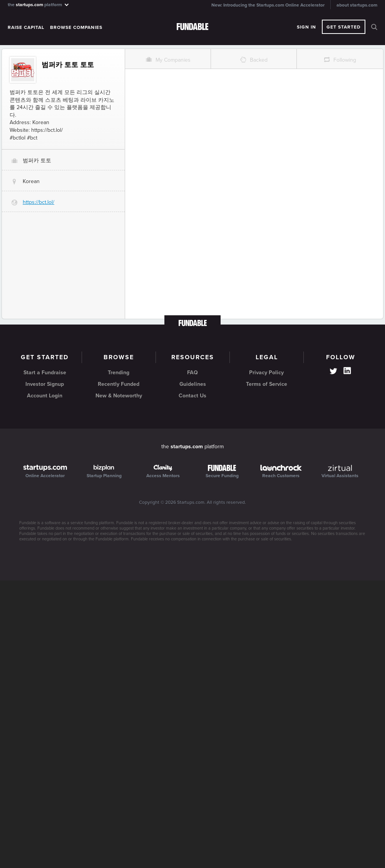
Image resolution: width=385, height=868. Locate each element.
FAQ (192, 373)
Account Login (45, 396)
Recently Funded (119, 384)
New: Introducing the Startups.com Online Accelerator (268, 5)
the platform (39, 4)
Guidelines (193, 384)
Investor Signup (45, 384)
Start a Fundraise (45, 373)
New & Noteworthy (119, 396)
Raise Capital (26, 27)
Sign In (306, 27)
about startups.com (357, 5)
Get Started (344, 27)
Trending (119, 373)
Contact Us (192, 396)
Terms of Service (267, 384)
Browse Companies (76, 27)
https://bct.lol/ (38, 202)
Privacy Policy (266, 373)
